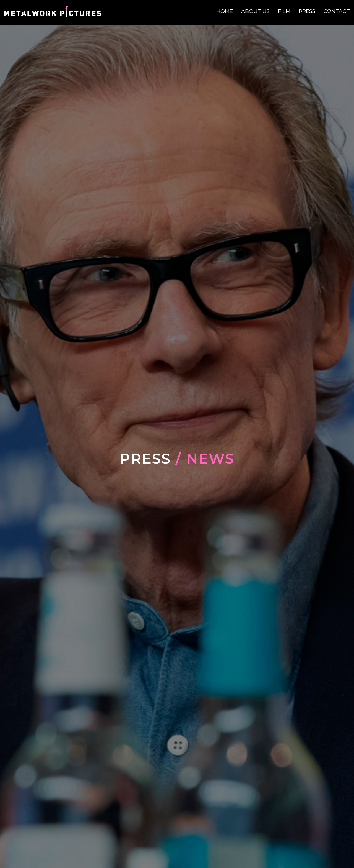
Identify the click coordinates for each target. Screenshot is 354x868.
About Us (255, 11)
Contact (337, 11)
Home (225, 11)
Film (284, 11)
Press (307, 11)
